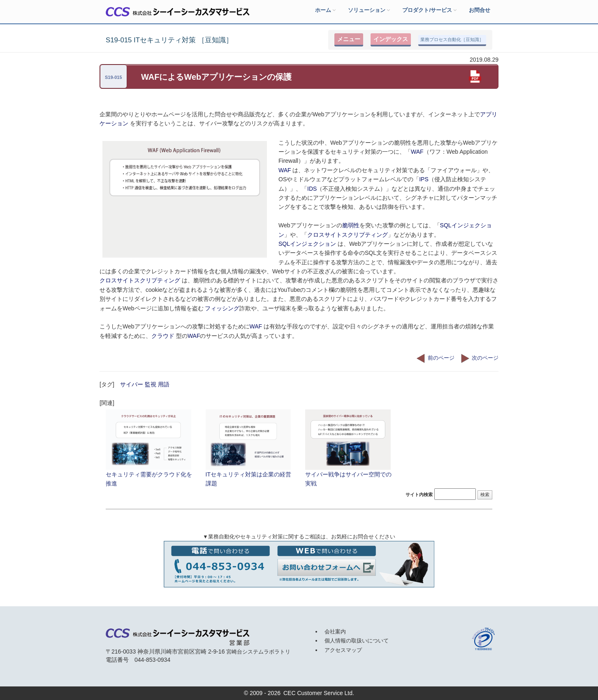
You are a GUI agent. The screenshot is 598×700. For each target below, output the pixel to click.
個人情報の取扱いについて (357, 641)
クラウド (164, 336)
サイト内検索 (419, 494)
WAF (417, 152)
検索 (485, 494)
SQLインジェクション (307, 244)
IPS (424, 179)
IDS (312, 189)
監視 (151, 384)
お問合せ (480, 10)
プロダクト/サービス (429, 10)
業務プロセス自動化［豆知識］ (452, 39)
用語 (164, 384)
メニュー (349, 39)
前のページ (435, 358)
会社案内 (335, 632)
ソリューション (369, 10)
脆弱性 (351, 225)
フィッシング (222, 308)
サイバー (132, 384)
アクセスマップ (343, 650)
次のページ (480, 358)
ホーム (325, 10)
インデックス (391, 39)
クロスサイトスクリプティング (348, 235)
